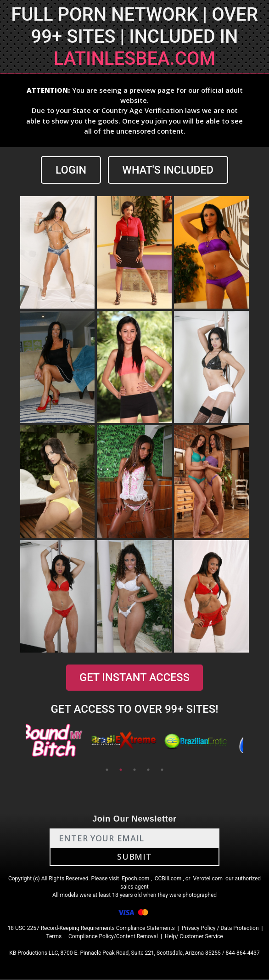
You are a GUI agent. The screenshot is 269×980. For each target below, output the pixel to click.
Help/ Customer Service (194, 937)
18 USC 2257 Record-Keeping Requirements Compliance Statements (91, 929)
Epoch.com (135, 879)
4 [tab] (148, 771)
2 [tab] (121, 771)
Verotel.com (208, 879)
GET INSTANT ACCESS (134, 678)
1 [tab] (107, 771)
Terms (54, 937)
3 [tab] (134, 771)
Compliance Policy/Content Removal (113, 937)
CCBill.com (168, 879)
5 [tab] (162, 771)
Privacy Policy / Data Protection (220, 929)
